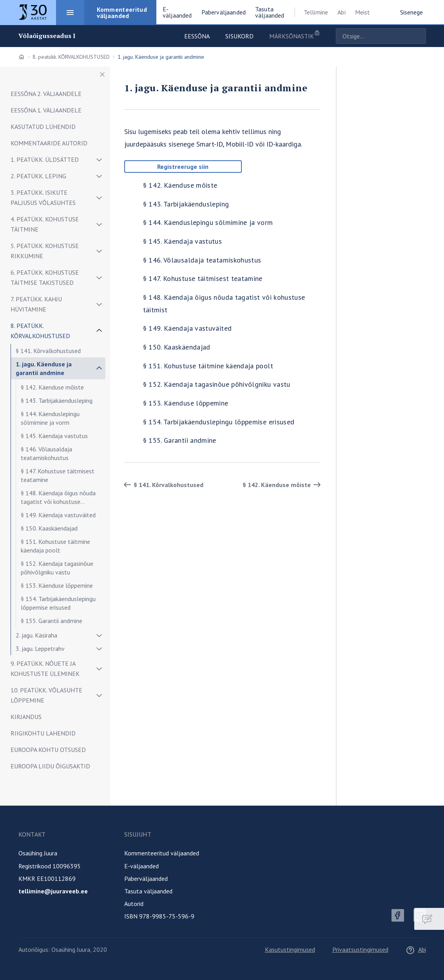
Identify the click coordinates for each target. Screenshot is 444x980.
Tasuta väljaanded (148, 891)
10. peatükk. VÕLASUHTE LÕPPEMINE (46, 695)
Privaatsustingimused (360, 949)
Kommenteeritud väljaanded (162, 853)
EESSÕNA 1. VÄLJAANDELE (46, 110)
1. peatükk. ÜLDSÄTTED (45, 159)
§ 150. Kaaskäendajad (49, 528)
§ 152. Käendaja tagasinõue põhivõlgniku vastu (57, 568)
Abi (341, 12)
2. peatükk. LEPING (38, 176)
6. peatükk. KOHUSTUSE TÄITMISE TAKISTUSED (45, 277)
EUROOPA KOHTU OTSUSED (48, 750)
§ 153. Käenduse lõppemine (57, 585)
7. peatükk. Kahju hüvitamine (36, 304)
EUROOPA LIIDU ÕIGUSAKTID (50, 766)
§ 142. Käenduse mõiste (52, 387)
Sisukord (239, 36)
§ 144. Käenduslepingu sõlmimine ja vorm (50, 418)
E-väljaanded (141, 866)
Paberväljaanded (146, 879)
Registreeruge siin (183, 167)
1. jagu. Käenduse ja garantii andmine (44, 368)
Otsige (418, 36)
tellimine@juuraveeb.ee (53, 891)
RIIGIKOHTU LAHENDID (43, 733)
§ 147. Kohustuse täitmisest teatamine (58, 475)
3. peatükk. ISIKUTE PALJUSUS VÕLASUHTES (43, 197)
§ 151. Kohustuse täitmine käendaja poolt (55, 546)
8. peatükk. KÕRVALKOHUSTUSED (71, 57)
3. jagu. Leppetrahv (40, 649)
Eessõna (197, 36)
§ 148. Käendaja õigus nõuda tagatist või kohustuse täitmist (58, 499)
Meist (363, 12)
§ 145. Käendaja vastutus (54, 436)
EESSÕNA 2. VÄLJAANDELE (46, 94)
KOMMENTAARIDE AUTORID (49, 143)
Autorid (134, 904)
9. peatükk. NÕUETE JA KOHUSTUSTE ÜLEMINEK (45, 668)
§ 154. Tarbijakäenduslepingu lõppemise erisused (58, 603)
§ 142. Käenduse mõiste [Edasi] (283, 485)
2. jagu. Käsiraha (36, 635)
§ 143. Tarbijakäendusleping (57, 400)
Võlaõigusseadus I (47, 36)
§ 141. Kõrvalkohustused (48, 351)
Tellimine (316, 12)
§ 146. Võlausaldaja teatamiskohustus (46, 453)
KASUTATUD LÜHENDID (43, 127)
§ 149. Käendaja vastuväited (58, 515)
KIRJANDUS (26, 717)
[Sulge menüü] (102, 74)
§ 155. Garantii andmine (52, 621)
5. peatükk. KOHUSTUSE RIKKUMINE (45, 251)
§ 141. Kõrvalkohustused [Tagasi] (162, 485)
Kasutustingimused (290, 949)
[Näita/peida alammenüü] (99, 159)
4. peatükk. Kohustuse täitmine (45, 224)
